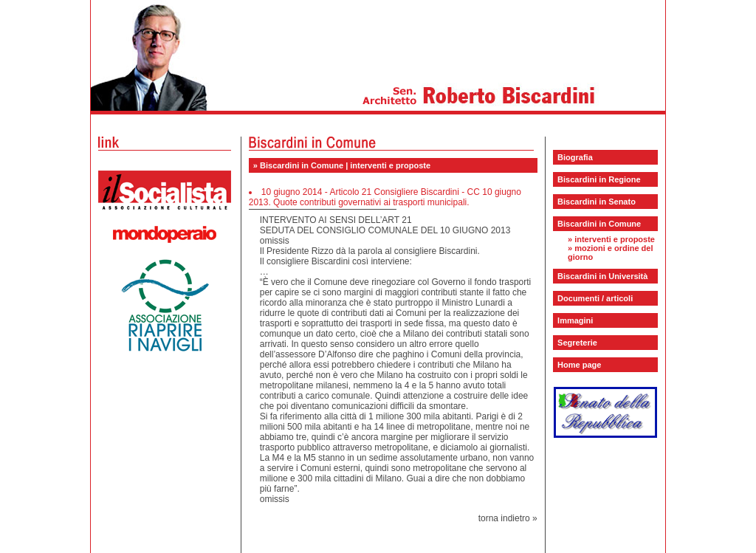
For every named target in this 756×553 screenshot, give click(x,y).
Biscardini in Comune (599, 224)
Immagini (575, 320)
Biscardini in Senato (597, 202)
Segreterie (577, 343)
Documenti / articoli (595, 298)
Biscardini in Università (602, 276)
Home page (579, 365)
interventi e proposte (615, 239)
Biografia (575, 157)
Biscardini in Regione (599, 179)
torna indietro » (508, 518)
